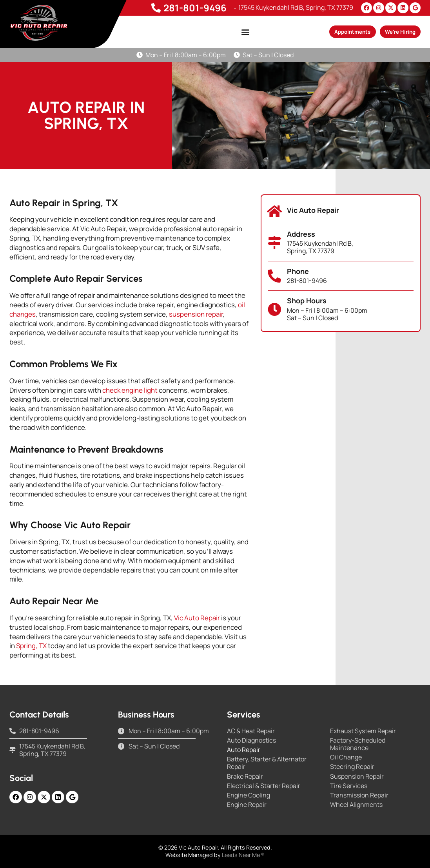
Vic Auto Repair (197, 618)
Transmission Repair (359, 795)
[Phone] (274, 276)
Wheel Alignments (356, 805)
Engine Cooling (249, 795)
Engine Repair (247, 805)
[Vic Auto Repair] (274, 211)
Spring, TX (31, 646)
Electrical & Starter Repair (264, 786)
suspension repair (196, 314)
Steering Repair (352, 767)
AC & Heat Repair (251, 731)
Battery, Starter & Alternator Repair (267, 763)
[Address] (274, 243)
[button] (230, 32)
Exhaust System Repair (363, 731)
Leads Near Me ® (243, 855)
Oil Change (346, 757)
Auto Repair (244, 750)
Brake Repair (245, 776)
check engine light (130, 390)
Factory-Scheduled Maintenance (358, 744)
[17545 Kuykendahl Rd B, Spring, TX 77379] (232, 8)
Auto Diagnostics (251, 740)
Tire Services (349, 786)
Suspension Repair (357, 776)
